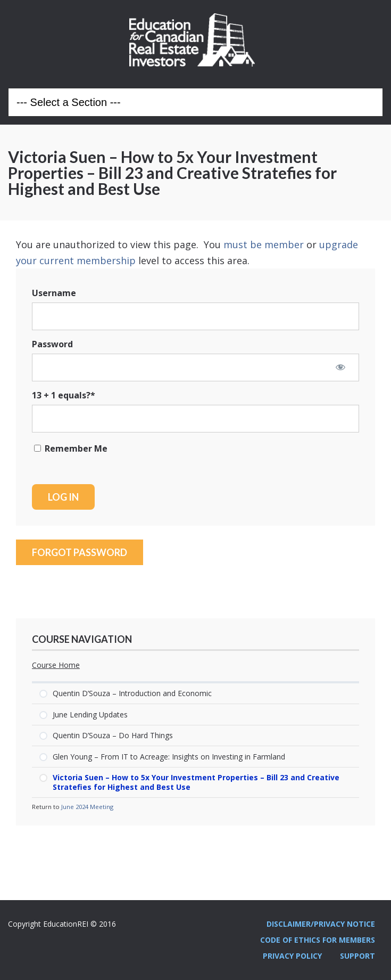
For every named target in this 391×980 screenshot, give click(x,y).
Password (52, 344)
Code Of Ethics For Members (318, 940)
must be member (264, 244)
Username (54, 293)
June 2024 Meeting (87, 807)
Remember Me (71, 448)
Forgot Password (80, 552)
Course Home (56, 665)
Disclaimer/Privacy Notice (321, 924)
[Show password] (340, 367)
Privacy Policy (292, 956)
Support (357, 956)
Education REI (196, 40)
